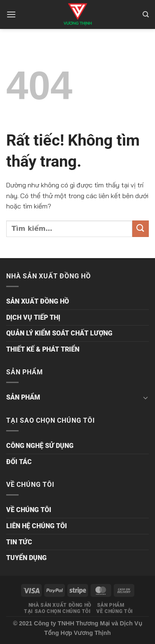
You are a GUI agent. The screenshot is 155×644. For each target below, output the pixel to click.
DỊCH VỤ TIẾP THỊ (33, 317)
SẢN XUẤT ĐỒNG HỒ (38, 301)
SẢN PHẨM (23, 397)
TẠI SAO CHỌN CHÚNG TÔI (57, 611)
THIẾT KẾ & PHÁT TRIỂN (43, 349)
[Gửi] (141, 229)
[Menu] (11, 14)
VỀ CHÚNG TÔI (29, 510)
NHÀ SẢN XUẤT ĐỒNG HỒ (60, 605)
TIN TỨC (19, 542)
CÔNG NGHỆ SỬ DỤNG (40, 446)
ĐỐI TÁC (19, 462)
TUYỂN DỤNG (26, 558)
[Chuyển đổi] (145, 397)
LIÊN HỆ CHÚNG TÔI (37, 526)
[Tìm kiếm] (146, 14)
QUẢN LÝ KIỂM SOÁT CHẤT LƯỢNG (59, 333)
